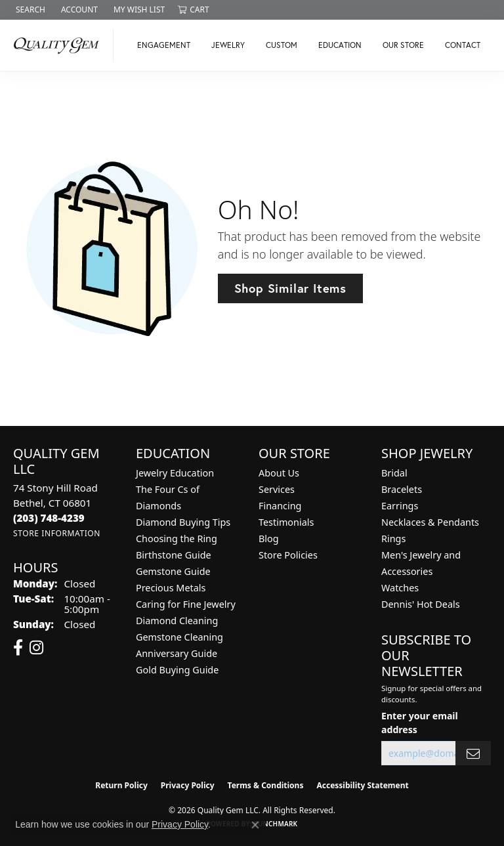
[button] (29, 10)
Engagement (164, 45)
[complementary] (409, 774)
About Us (279, 473)
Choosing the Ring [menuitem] (177, 539)
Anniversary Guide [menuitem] (177, 653)
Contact (463, 45)
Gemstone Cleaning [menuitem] (179, 637)
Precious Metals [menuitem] (171, 588)
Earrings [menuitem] (400, 506)
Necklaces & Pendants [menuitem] (430, 522)
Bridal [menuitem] (394, 473)
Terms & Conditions (266, 785)
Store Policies (288, 555)
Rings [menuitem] (393, 539)
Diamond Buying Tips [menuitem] (183, 522)
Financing (280, 506)
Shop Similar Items (290, 288)
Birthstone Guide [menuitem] (174, 555)
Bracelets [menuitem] (402, 489)
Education (340, 45)
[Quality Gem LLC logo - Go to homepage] (60, 45)
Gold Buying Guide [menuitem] (177, 670)
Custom (282, 45)
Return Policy (121, 785)
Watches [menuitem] (400, 588)
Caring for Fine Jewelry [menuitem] (186, 604)
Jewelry (228, 45)
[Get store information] (57, 533)
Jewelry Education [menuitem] (175, 473)
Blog (269, 539)
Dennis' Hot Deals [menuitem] (421, 604)
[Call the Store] (49, 518)
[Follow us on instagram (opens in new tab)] (36, 648)
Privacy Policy (188, 785)
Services (277, 489)
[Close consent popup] (255, 825)
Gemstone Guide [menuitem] (173, 571)
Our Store (403, 45)
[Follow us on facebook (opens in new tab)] (18, 648)
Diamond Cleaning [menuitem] (177, 621)
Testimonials (286, 522)
